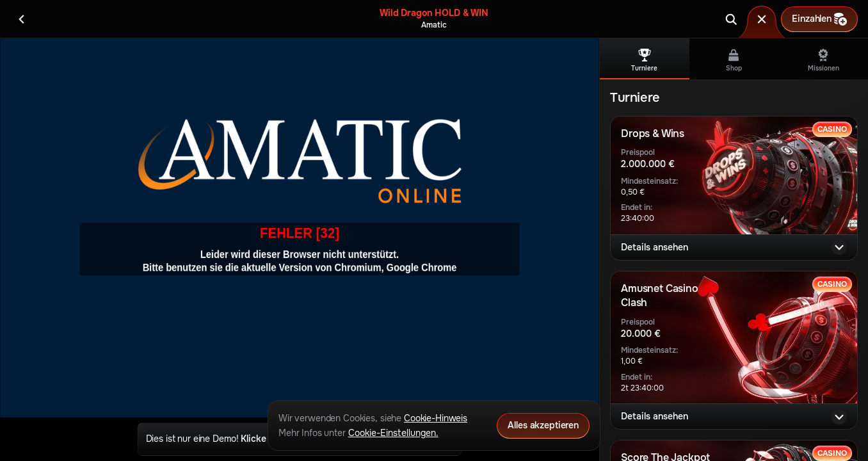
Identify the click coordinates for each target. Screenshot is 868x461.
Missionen (824, 61)
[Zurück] (22, 19)
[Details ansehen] (839, 247)
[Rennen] (762, 19)
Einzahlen (819, 19)
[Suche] (731, 19)
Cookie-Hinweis (436, 418)
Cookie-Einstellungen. (393, 433)
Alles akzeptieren (543, 425)
